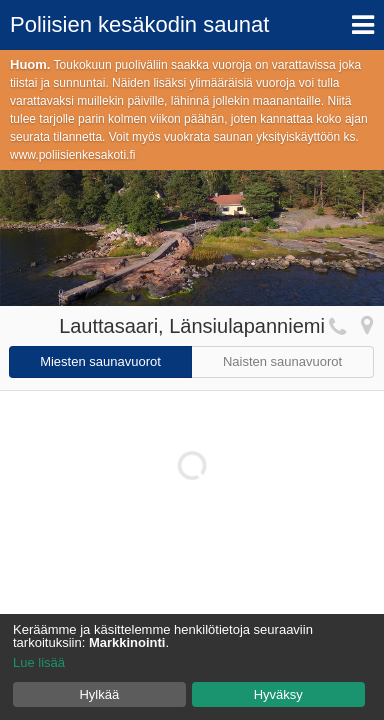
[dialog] (192, 667)
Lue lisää (39, 662)
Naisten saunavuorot (282, 361)
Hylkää (99, 694)
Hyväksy (278, 694)
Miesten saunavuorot (100, 361)
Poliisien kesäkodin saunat (139, 24)
